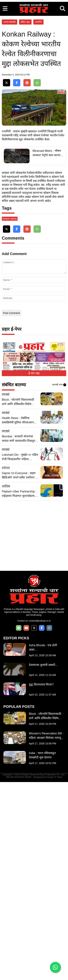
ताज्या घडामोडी (10, 90)
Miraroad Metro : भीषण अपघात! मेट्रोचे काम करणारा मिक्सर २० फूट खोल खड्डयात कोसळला (48, 286)
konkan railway (10, 417)
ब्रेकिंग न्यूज (25, 90)
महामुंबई (6, 592)
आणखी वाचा (59, 583)
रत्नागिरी (38, 90)
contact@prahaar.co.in (40, 819)
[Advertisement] (34, 34)
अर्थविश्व (6, 684)
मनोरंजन (6, 666)
